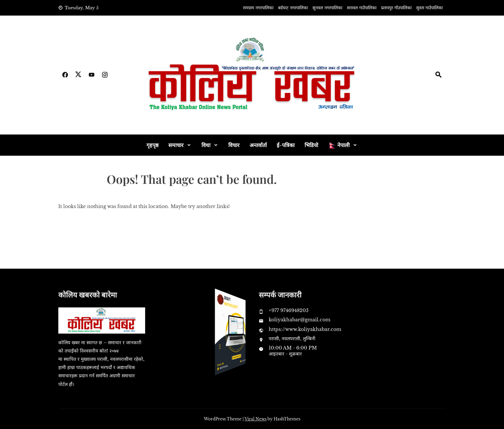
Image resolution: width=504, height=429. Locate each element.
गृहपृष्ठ (152, 145)
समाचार (176, 145)
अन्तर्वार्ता (258, 145)
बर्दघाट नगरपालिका (293, 8)
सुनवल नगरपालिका (327, 8)
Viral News (255, 419)
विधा (206, 145)
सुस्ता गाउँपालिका (429, 8)
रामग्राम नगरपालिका (258, 8)
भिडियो (311, 145)
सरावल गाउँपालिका (362, 8)
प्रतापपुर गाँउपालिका (396, 8)
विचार (234, 145)
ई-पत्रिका (286, 145)
